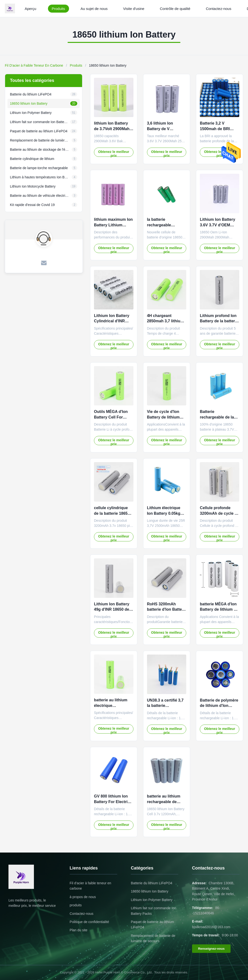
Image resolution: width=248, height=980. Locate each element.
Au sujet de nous (94, 9)
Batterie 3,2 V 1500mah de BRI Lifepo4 (215, 129)
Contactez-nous (219, 9)
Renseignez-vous (211, 949)
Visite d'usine (134, 9)
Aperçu (31, 9)
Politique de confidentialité (89, 922)
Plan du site (79, 930)
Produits (58, 9)
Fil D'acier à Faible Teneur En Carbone (34, 65)
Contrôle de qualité (175, 9)
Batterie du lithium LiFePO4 (151, 883)
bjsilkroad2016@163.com (211, 927)
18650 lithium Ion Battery (150, 891)
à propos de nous (83, 897)
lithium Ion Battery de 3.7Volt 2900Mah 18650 (112, 129)
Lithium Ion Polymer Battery (152, 900)
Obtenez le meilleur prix (114, 153)
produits (76, 905)
